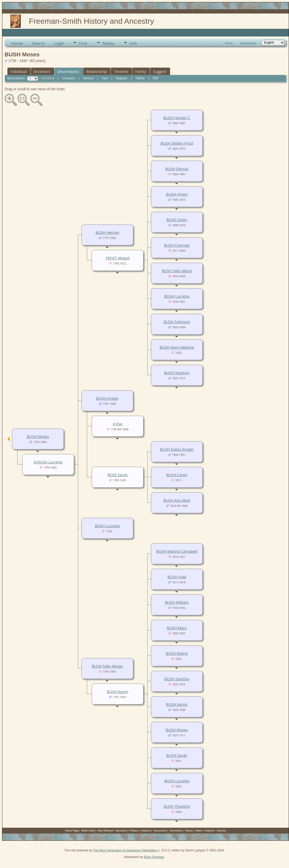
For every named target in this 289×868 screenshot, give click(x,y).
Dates (199, 831)
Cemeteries (176, 831)
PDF (155, 78)
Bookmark (248, 43)
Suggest (160, 72)
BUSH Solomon (177, 322)
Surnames (121, 831)
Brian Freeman (154, 857)
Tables (140, 78)
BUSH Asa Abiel (177, 500)
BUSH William (177, 602)
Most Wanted (105, 831)
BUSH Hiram (177, 194)
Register (122, 78)
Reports (209, 831)
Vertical (88, 78)
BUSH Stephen (177, 373)
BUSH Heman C (177, 118)
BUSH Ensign (107, 398)
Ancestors (42, 72)
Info (133, 43)
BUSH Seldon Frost (177, 143)
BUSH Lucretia (177, 296)
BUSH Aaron (177, 704)
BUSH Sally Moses (107, 666)
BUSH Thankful (177, 806)
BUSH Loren (177, 475)
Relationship (97, 72)
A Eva (118, 424)
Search (38, 43)
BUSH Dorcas (177, 169)
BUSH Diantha (177, 679)
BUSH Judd (177, 577)
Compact (69, 78)
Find (83, 43)
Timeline (121, 72)
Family (141, 72)
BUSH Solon (177, 220)
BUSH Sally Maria (177, 271)
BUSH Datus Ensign (177, 449)
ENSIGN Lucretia (48, 462)
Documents (160, 831)
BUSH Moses (177, 730)
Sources (221, 831)
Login (59, 43)
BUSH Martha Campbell (177, 551)
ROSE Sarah (118, 475)
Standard (48, 78)
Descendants (68, 72)
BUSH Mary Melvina (177, 347)
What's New (88, 831)
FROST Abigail (118, 258)
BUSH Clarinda (177, 245)
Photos (134, 831)
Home (17, 43)
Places (189, 831)
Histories (146, 831)
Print (229, 43)
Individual (19, 72)
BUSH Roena (177, 653)
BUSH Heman (107, 232)
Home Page (72, 831)
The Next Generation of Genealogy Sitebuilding (125, 850)
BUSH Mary (177, 628)
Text (105, 78)
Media (108, 43)
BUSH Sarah (177, 755)
